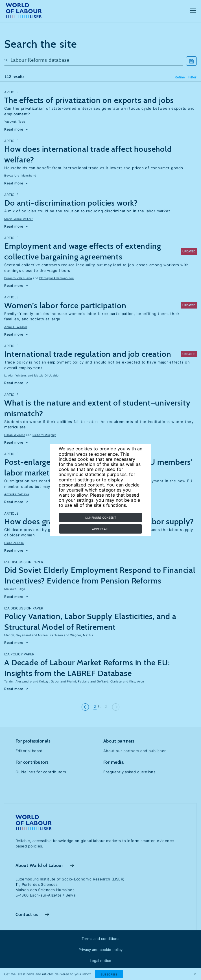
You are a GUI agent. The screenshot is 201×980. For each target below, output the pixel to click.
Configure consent (100, 517)
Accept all (101, 529)
